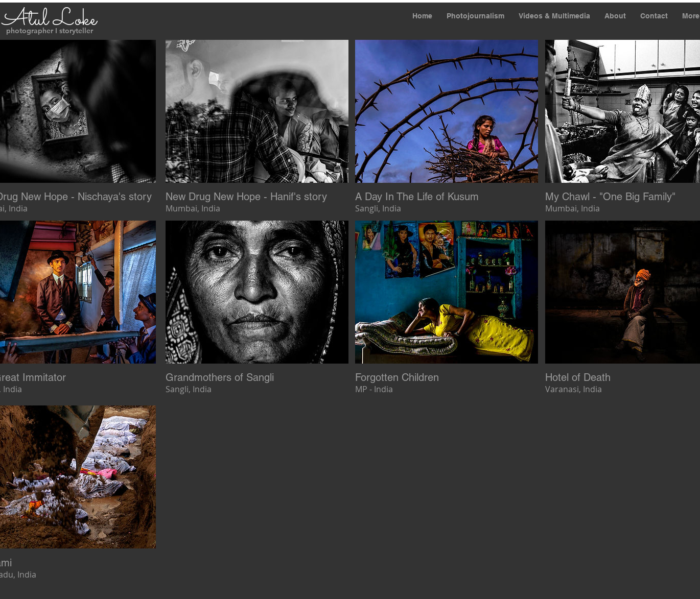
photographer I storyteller (50, 31)
